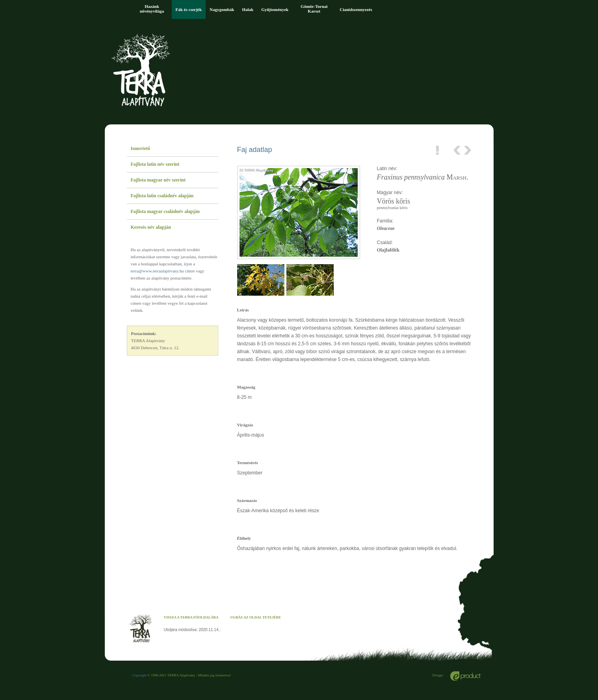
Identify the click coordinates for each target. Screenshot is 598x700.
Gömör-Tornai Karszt (314, 9)
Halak (248, 9)
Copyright (140, 675)
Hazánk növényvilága (152, 9)
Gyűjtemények (275, 9)
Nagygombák (222, 9)
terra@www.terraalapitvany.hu (157, 271)
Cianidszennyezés (356, 9)
